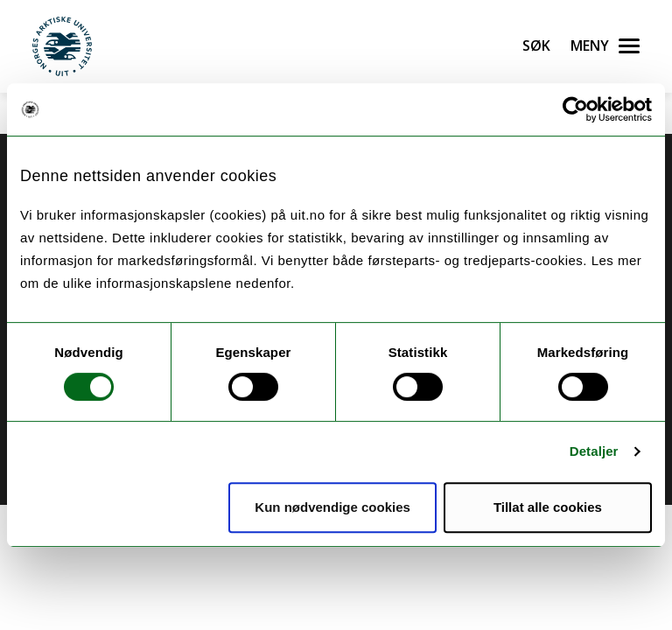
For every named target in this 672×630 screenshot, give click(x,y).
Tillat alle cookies (548, 507)
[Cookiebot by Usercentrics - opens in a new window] (575, 109)
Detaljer (594, 451)
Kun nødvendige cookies (332, 507)
